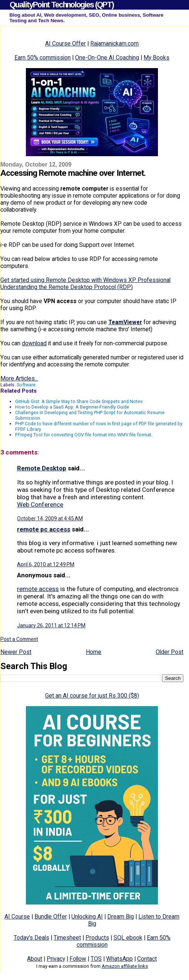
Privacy (56, 959)
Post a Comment (19, 639)
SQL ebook (128, 938)
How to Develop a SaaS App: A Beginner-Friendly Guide (72, 407)
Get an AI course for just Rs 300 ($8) (92, 696)
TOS (96, 959)
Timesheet (67, 938)
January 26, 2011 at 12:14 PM (51, 625)
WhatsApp (119, 959)
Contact (147, 959)
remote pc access (44, 529)
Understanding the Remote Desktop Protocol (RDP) (67, 287)
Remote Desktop (42, 468)
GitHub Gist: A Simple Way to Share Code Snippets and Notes (79, 401)
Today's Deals (31, 938)
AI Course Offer (65, 43)
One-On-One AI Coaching (107, 58)
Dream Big (121, 917)
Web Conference (40, 504)
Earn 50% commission (43, 58)
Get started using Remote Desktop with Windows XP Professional (85, 280)
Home (94, 652)
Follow (78, 959)
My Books (156, 58)
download (34, 343)
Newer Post (16, 652)
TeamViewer (125, 322)
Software (26, 385)
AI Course (17, 917)
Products (97, 938)
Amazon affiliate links (125, 966)
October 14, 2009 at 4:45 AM (50, 518)
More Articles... (19, 378)
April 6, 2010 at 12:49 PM (46, 564)
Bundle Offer (51, 917)
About (35, 959)
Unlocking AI (87, 917)
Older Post (170, 652)
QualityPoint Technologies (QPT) (62, 5)
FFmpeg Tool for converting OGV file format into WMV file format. (84, 435)
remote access (38, 589)
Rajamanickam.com (114, 43)
